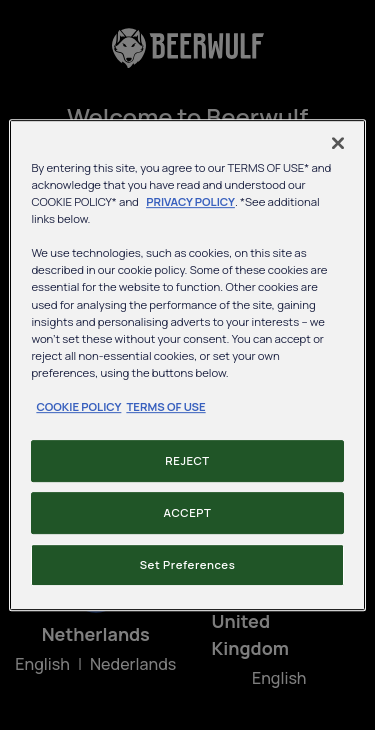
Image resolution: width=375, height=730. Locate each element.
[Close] (338, 143)
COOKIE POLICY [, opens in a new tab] (78, 406)
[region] (187, 365)
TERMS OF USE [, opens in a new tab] (165, 406)
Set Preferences (188, 564)
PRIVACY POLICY (190, 201)
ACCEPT (188, 512)
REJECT (187, 460)
